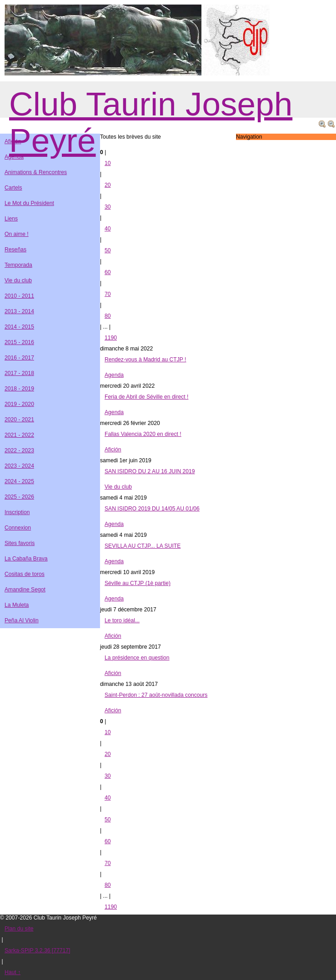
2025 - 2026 (19, 497)
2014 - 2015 (19, 327)
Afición (113, 450)
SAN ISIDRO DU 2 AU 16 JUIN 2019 (150, 471)
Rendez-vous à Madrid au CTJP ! (145, 360)
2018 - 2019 (19, 389)
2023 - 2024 (19, 466)
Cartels (13, 188)
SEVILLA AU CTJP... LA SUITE (143, 546)
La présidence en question (137, 658)
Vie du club (118, 487)
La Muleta (17, 605)
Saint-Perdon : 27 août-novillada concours (156, 695)
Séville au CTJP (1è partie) (138, 583)
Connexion (18, 528)
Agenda (114, 375)
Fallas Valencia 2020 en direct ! (143, 434)
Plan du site (19, 929)
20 (108, 185)
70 (108, 294)
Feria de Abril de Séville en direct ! (146, 397)
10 (108, 163)
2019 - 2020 (19, 404)
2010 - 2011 (19, 296)
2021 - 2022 (19, 435)
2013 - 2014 (19, 311)
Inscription (17, 512)
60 (108, 272)
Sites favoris (20, 543)
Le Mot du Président (29, 203)
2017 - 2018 (19, 373)
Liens (11, 219)
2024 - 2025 (19, 481)
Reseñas (15, 250)
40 (108, 229)
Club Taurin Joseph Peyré (151, 122)
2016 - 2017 (19, 358)
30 (108, 207)
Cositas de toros (25, 574)
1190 (111, 338)
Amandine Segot (25, 590)
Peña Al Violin (22, 620)
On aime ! (17, 234)
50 (108, 250)
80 (108, 316)
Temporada (18, 265)
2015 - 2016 (19, 342)
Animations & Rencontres (36, 172)
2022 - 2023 (19, 450)
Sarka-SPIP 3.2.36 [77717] (37, 950)
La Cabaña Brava (26, 559)
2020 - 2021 (19, 420)
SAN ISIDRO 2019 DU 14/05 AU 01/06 (152, 509)
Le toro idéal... (122, 620)
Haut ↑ (13, 972)
